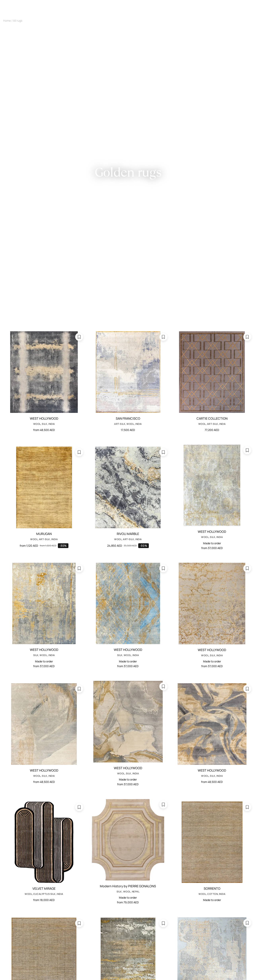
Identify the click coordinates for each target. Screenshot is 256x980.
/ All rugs (17, 21)
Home (7, 21)
